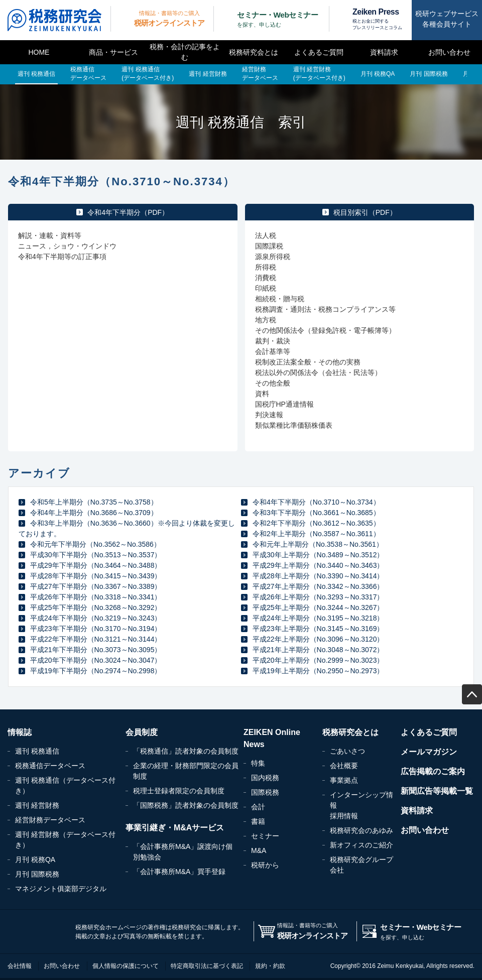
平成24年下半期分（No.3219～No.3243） (96, 618)
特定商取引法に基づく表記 (207, 966)
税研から (265, 865)
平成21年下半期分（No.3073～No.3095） (96, 650)
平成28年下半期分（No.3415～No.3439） (96, 576)
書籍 (258, 821)
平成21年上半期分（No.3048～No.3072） (318, 650)
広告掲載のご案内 (433, 771)
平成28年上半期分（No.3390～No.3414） (318, 576)
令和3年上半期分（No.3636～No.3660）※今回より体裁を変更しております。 (127, 528)
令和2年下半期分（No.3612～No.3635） (316, 523)
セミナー (265, 836)
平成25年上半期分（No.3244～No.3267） (318, 607)
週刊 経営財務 (37, 805)
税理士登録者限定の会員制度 (179, 791)
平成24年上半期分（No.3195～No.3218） (318, 618)
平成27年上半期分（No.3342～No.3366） (318, 586)
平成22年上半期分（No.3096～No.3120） (318, 639)
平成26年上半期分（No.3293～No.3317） (318, 597)
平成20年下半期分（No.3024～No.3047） (96, 660)
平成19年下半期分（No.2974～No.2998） (96, 671)
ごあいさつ (347, 751)
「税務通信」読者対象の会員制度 (186, 751)
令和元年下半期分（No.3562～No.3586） (95, 544)
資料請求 (384, 52)
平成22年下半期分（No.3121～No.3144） (96, 639)
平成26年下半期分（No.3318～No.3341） (96, 597)
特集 (258, 763)
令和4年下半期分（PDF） (128, 212)
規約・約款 (270, 966)
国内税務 (265, 778)
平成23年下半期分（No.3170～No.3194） (96, 629)
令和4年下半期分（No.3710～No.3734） (316, 502)
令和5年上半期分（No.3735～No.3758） (94, 502)
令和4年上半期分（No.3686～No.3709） (94, 513)
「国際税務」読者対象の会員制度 (186, 805)
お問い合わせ (449, 52)
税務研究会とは (254, 52)
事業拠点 (344, 780)
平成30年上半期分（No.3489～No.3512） (318, 555)
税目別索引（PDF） (365, 212)
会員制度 (142, 732)
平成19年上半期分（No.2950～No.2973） (318, 671)
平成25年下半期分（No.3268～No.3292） (96, 607)
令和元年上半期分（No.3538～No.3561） (318, 544)
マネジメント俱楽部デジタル (61, 889)
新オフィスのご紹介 (361, 845)
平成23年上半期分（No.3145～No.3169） (318, 629)
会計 (258, 807)
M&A (259, 850)
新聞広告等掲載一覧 (437, 791)
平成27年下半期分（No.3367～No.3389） (96, 586)
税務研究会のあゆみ (361, 830)
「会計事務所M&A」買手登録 (179, 872)
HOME (39, 52)
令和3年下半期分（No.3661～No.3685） (316, 513)
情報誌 (20, 732)
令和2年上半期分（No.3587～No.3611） (316, 534)
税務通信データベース (50, 766)
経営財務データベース (50, 820)
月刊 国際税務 (37, 874)
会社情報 (20, 966)
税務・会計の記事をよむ (185, 52)
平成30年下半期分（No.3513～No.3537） (96, 555)
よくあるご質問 (319, 52)
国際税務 (265, 792)
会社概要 (344, 766)
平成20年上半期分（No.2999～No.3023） (318, 660)
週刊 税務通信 (37, 751)
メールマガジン (429, 752)
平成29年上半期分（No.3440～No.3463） (318, 565)
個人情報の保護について (126, 966)
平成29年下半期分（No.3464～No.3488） (96, 565)
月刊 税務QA (35, 860)
